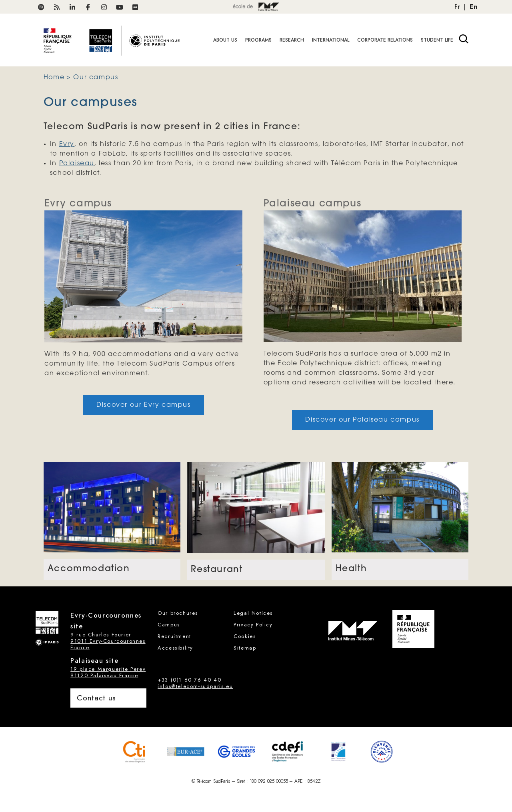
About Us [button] (225, 40)
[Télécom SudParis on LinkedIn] (72, 7)
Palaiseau (77, 163)
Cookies (245, 636)
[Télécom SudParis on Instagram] (104, 7)
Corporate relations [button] (385, 40)
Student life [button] (437, 40)
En (473, 7)
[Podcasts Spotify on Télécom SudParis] (41, 7)
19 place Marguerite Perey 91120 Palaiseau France (108, 672)
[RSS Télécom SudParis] (57, 7)
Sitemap (245, 648)
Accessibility (175, 648)
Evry (67, 144)
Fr (457, 7)
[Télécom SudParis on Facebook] (88, 7)
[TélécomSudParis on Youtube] (120, 7)
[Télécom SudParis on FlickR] (135, 7)
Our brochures (178, 613)
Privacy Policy (253, 625)
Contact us (96, 698)
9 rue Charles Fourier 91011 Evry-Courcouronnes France (108, 641)
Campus (169, 625)
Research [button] (292, 40)
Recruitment (174, 636)
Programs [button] (258, 40)
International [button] (331, 40)
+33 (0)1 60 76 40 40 (189, 680)
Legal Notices (253, 613)
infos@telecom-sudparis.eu (195, 686)
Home (54, 77)
